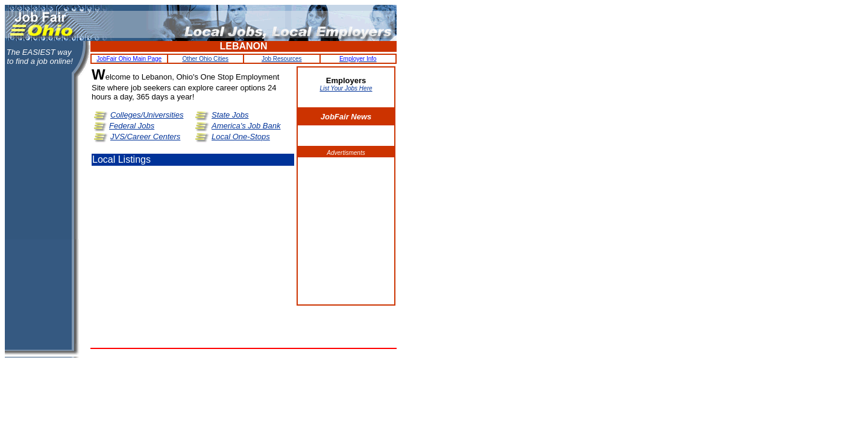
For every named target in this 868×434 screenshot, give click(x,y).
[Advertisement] (346, 231)
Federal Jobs (132, 126)
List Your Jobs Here (346, 88)
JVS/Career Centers (145, 137)
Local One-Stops (241, 137)
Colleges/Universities (147, 115)
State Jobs (230, 115)
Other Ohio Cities (205, 59)
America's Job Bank (246, 126)
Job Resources (282, 59)
